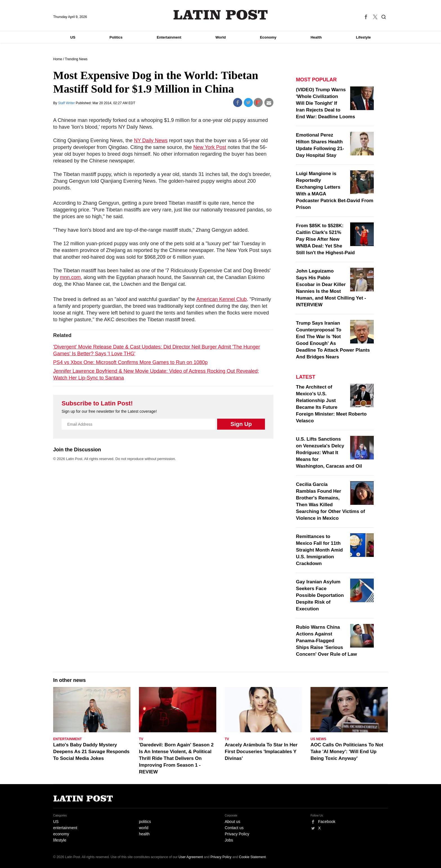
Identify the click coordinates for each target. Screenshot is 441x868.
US (73, 37)
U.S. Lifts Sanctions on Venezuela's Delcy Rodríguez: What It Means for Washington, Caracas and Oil (329, 453)
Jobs (229, 840)
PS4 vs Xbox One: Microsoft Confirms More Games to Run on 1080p (130, 362)
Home (58, 59)
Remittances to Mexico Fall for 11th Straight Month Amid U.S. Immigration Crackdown (319, 550)
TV (141, 739)
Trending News (76, 59)
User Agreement (191, 857)
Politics (116, 37)
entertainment (65, 828)
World (221, 37)
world (144, 828)
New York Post (210, 147)
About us (232, 822)
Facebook (327, 822)
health (144, 834)
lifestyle (60, 840)
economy (61, 834)
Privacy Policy (237, 834)
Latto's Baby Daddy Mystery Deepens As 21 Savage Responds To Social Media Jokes (91, 752)
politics (145, 822)
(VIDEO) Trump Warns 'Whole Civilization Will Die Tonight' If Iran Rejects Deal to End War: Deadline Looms (325, 103)
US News (318, 739)
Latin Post (221, 15)
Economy (268, 37)
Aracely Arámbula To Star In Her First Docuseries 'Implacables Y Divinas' (261, 752)
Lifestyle (364, 37)
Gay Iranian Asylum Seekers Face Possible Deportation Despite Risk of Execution (320, 595)
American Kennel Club (221, 299)
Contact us (234, 828)
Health (316, 37)
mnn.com (70, 277)
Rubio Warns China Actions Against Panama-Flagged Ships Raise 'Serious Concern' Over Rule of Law (326, 641)
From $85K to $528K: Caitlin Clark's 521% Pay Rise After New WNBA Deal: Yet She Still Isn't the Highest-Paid (325, 239)
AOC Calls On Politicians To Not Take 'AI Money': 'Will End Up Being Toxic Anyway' (347, 752)
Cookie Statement (252, 857)
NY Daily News (151, 140)
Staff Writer (67, 103)
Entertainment (169, 37)
